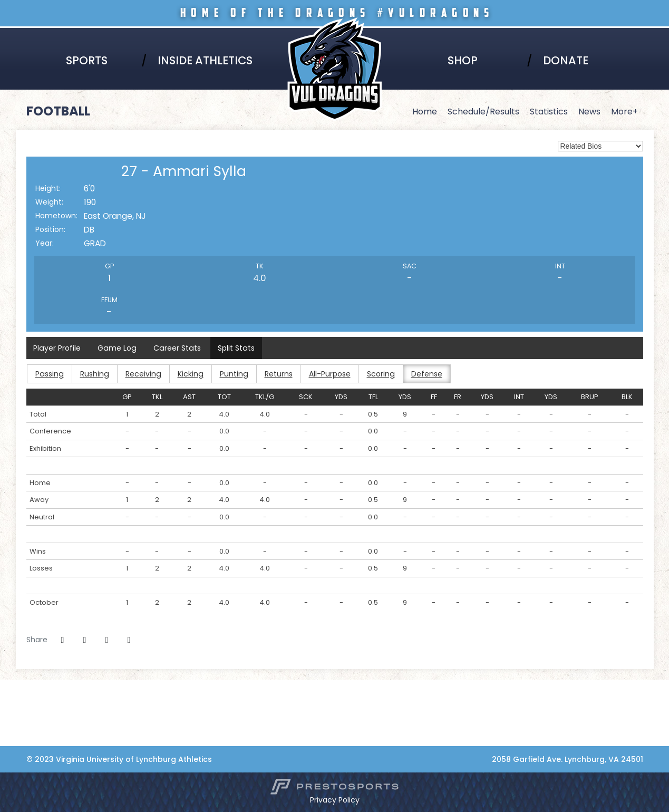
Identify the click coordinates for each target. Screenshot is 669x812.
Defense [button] (423, 374)
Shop (463, 60)
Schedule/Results (483, 112)
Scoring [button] (377, 374)
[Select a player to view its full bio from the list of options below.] (600, 146)
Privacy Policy (335, 800)
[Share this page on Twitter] (85, 640)
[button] (129, 640)
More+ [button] (624, 112)
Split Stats (234, 348)
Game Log (117, 348)
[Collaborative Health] (37, 740)
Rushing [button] (93, 374)
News (589, 112)
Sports (87, 60)
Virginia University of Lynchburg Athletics (335, 33)
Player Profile (57, 348)
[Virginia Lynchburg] (37, 685)
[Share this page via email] (107, 640)
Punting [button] (231, 374)
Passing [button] (49, 374)
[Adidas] (37, 718)
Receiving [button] (142, 374)
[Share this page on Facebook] (63, 640)
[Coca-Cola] (37, 729)
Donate (566, 60)
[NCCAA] (37, 707)
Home (425, 112)
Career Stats (176, 348)
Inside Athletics (205, 60)
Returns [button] (275, 374)
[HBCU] (37, 696)
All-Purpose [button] (327, 374)
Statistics (549, 112)
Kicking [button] (188, 374)
